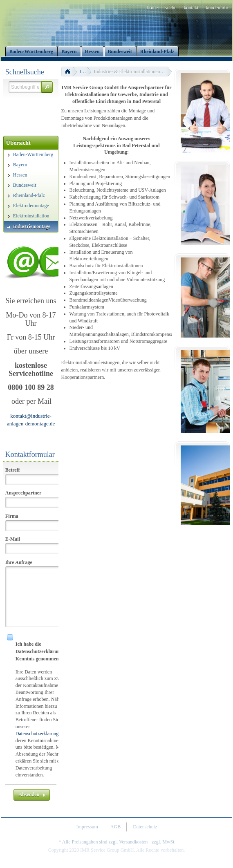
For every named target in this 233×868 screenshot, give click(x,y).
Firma (12, 516)
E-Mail (13, 539)
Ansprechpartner (23, 493)
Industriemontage (86, 72)
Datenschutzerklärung (37, 734)
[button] (47, 87)
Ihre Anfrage (19, 562)
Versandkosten (133, 842)
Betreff (13, 470)
